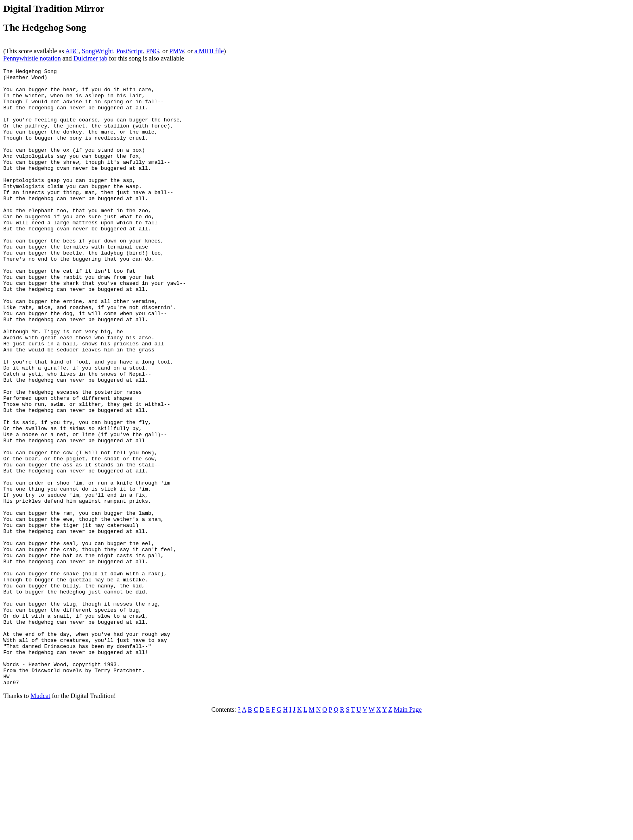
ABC (72, 51)
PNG (153, 51)
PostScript (130, 51)
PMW (177, 51)
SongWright (98, 51)
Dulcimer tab (90, 58)
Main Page (408, 833)
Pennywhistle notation (32, 58)
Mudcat (41, 819)
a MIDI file (209, 51)
